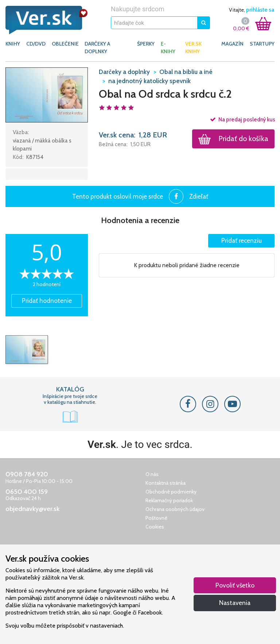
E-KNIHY (168, 48)
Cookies (155, 527)
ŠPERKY (146, 44)
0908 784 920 (27, 474)
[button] (47, 94)
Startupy (262, 44)
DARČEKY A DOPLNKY (97, 48)
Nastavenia (235, 603)
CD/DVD (36, 44)
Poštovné (156, 518)
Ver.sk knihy (193, 48)
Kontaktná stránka (166, 483)
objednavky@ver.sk (32, 509)
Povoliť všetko (235, 585)
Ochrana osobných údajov (175, 509)
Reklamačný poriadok (169, 500)
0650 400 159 (27, 492)
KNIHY (13, 44)
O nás (152, 474)
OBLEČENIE (65, 44)
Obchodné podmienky (171, 492)
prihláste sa (260, 10)
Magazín (232, 44)
